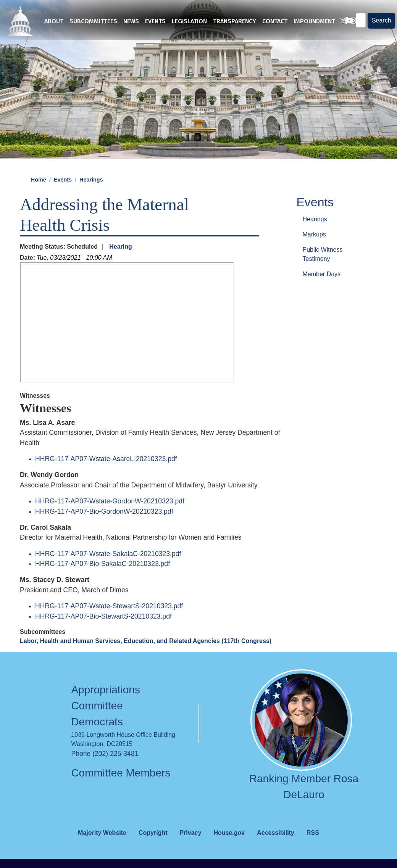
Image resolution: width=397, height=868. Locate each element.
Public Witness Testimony (323, 266)
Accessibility (276, 845)
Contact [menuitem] (275, 21)
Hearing (121, 259)
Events (63, 192)
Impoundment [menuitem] (314, 21)
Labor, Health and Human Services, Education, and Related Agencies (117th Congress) (146, 653)
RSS (313, 845)
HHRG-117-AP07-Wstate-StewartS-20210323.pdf (109, 618)
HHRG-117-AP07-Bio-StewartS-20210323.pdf (103, 628)
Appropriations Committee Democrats (106, 718)
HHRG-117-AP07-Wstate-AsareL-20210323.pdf (106, 471)
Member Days (322, 286)
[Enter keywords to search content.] (360, 21)
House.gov (229, 845)
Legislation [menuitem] (189, 21)
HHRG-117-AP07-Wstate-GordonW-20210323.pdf (110, 513)
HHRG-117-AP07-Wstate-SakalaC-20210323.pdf (108, 566)
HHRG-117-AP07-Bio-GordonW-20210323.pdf (104, 524)
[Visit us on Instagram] (350, 21)
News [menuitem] (131, 21)
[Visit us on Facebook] (343, 21)
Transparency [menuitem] (235, 21)
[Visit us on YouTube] (346, 21)
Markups (314, 247)
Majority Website (102, 845)
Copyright (153, 845)
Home (39, 192)
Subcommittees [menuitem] (93, 21)
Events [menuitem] (155, 21)
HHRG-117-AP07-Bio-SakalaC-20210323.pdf (102, 576)
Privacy (190, 845)
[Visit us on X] (340, 21)
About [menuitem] (54, 21)
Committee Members (121, 785)
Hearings (91, 192)
